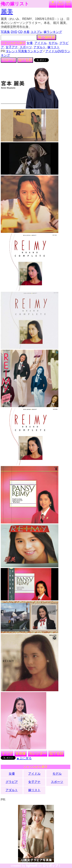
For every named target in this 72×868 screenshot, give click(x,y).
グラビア (12, 782)
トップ (7, 754)
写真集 (5, 32)
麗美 (7, 12)
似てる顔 (25, 60)
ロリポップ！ (52, 866)
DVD (14, 32)
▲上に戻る (24, 758)
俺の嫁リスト (15, 4)
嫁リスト (53, 3)
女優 (30, 43)
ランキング (60, 3)
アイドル (41, 43)
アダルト (40, 47)
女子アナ (12, 47)
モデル (53, 43)
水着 (26, 32)
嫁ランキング (53, 32)
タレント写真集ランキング (24, 51)
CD (20, 32)
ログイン (68, 3)
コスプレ (36, 32)
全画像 (21, 754)
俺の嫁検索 (46, 37)
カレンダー (38, 754)
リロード (9, 60)
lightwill (32, 866)
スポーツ (26, 47)
